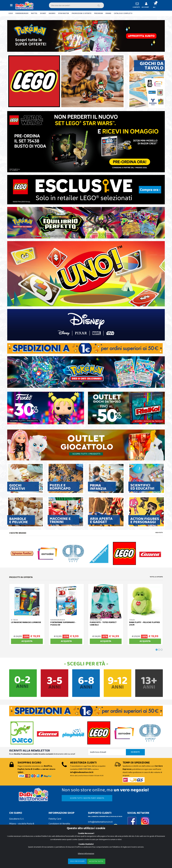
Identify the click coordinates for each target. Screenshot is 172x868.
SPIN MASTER (63, 13)
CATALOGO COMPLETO (123, 13)
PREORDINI (99, 13)
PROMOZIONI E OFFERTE (82, 13)
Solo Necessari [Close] (77, 861)
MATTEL (34, 13)
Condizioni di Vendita (59, 824)
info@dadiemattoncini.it (100, 822)
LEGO (11, 13)
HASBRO (52, 13)
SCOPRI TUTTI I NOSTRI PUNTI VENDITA (87, 798)
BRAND (108, 13)
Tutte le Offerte (156, 577)
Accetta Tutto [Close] (96, 861)
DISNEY (43, 13)
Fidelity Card (55, 819)
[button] (156, 5)
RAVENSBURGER (22, 13)
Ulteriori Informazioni (86, 854)
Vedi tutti (159, 533)
